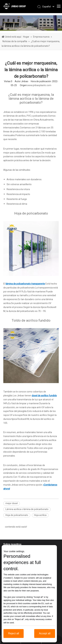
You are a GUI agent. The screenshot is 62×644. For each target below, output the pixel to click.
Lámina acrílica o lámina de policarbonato (27, 509)
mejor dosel (12, 503)
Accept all (45, 633)
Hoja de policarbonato (17, 515)
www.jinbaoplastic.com (39, 85)
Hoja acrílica (40, 515)
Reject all (14, 633)
